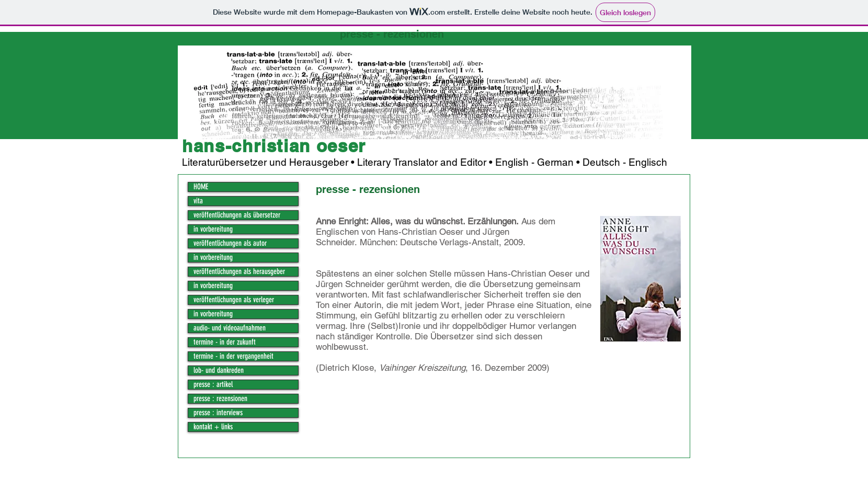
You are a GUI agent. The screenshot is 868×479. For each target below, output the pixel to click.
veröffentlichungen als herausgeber (239, 272)
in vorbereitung (213, 229)
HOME (201, 187)
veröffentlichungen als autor (230, 243)
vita (198, 201)
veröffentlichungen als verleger (234, 300)
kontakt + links (213, 427)
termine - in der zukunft (225, 342)
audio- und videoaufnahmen (230, 328)
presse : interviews (218, 413)
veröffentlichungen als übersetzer (237, 215)
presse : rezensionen (220, 399)
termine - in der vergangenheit (233, 356)
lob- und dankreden (219, 370)
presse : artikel (213, 385)
